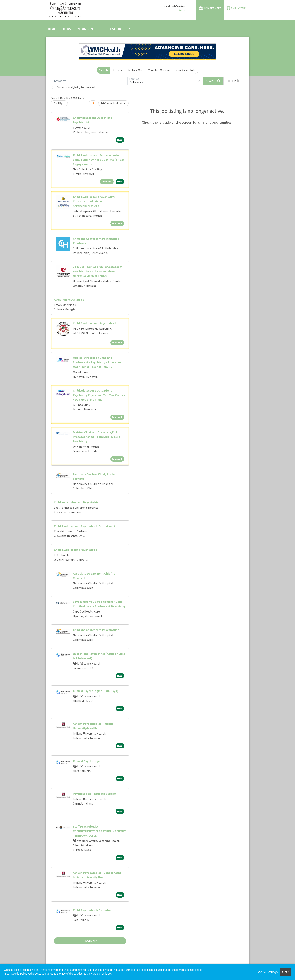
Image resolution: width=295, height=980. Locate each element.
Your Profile (89, 29)
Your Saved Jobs (186, 70)
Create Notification (113, 103)
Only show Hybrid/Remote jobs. (77, 87)
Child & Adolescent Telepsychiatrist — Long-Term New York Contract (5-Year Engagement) (99, 159)
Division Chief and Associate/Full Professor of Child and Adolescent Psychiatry (96, 437)
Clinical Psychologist (87, 761)
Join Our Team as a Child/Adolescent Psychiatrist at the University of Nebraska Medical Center (98, 271)
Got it (286, 972)
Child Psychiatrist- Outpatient (93, 910)
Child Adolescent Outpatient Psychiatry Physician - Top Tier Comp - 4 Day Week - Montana (99, 395)
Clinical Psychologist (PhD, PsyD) (96, 691)
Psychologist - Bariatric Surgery (95, 794)
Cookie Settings (267, 972)
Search (103, 70)
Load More (90, 941)
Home (51, 29)
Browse (117, 70)
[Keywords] (90, 81)
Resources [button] (118, 29)
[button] (233, 81)
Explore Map (135, 70)
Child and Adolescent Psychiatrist (77, 502)
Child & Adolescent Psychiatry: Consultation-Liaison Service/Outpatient (94, 201)
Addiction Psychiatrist (69, 299)
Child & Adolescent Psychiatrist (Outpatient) (84, 526)
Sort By (58, 103)
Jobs (67, 29)
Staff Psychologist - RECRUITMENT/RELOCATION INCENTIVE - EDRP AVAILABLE (100, 831)
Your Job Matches (160, 70)
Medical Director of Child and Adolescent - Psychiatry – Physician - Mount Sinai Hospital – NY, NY (98, 362)
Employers (237, 8)
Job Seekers (210, 8)
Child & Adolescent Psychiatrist (94, 323)
